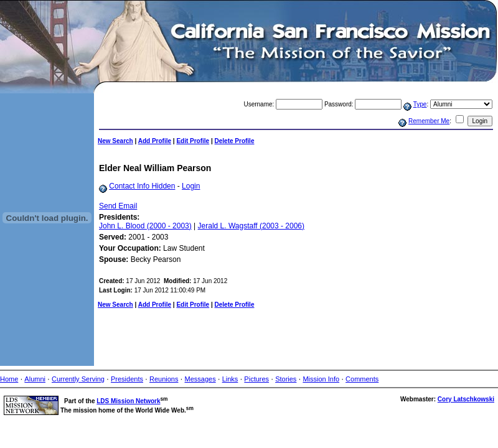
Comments (362, 379)
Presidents (127, 379)
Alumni (35, 379)
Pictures (256, 379)
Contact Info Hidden (142, 186)
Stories (286, 379)
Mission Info (321, 379)
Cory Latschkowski (466, 399)
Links (230, 379)
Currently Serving (78, 379)
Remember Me (429, 121)
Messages (200, 379)
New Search (115, 141)
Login (191, 186)
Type (420, 104)
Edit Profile (193, 141)
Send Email (118, 206)
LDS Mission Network (128, 401)
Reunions (164, 379)
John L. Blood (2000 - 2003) (145, 226)
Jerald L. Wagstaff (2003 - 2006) (251, 226)
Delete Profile (235, 141)
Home (9, 379)
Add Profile (155, 141)
